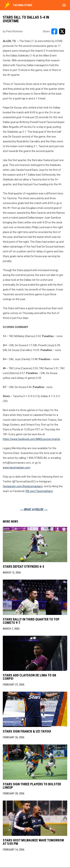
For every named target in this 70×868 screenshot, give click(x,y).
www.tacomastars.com (17, 468)
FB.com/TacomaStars (39, 491)
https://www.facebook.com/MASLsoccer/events (31, 439)
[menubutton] (64, 5)
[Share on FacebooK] (54, 31)
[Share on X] (62, 31)
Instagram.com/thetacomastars (23, 486)
